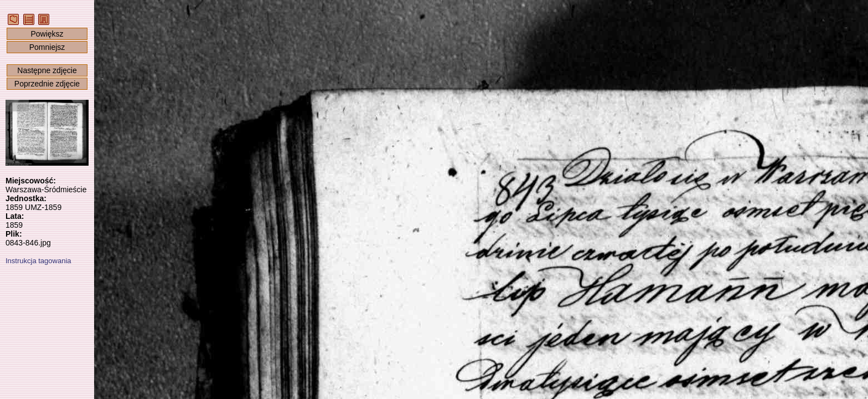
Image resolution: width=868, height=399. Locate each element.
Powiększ (47, 34)
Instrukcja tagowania (38, 261)
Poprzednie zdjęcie (47, 84)
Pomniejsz (47, 47)
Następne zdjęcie (47, 70)
